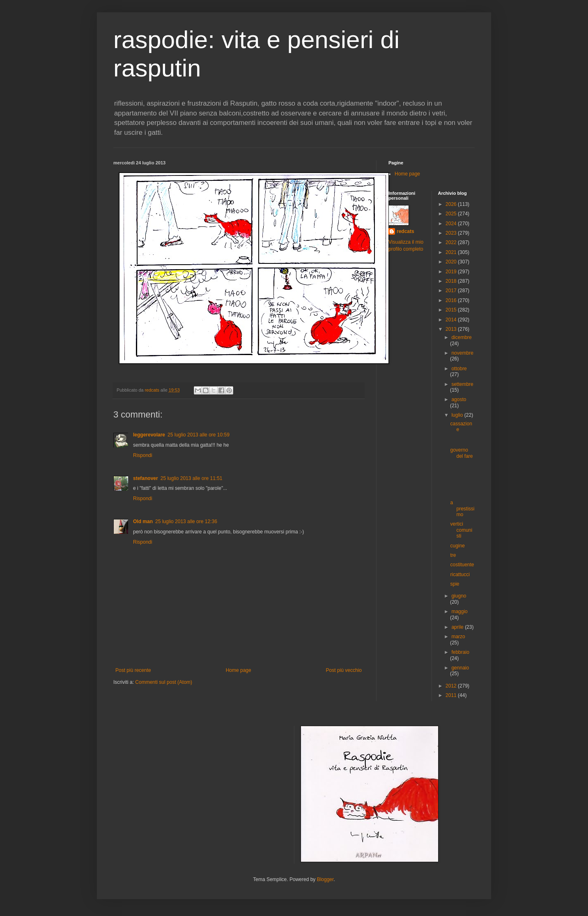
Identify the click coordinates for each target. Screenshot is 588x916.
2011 (452, 695)
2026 (452, 204)
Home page (239, 670)
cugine (457, 546)
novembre (462, 353)
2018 (452, 281)
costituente (462, 565)
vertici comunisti (461, 530)
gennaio (460, 668)
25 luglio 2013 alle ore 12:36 (186, 521)
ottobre (459, 369)
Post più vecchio (344, 670)
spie (455, 584)
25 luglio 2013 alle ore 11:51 (192, 478)
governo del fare (461, 453)
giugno (459, 596)
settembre (462, 384)
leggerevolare (149, 435)
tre (453, 555)
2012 (452, 686)
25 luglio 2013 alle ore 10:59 (199, 435)
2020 (452, 262)
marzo (458, 637)
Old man (143, 521)
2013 (452, 329)
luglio (458, 415)
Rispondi (143, 455)
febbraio (460, 652)
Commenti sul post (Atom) (164, 682)
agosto (459, 399)
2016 (452, 300)
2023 (452, 233)
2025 (452, 214)
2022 (452, 242)
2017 (452, 291)
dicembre (461, 337)
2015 (452, 310)
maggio (459, 611)
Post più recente (133, 670)
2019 (452, 272)
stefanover (146, 478)
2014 (452, 320)
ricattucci (460, 575)
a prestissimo (462, 509)
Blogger (325, 879)
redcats (405, 231)
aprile (458, 627)
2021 (452, 252)
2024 (452, 224)
